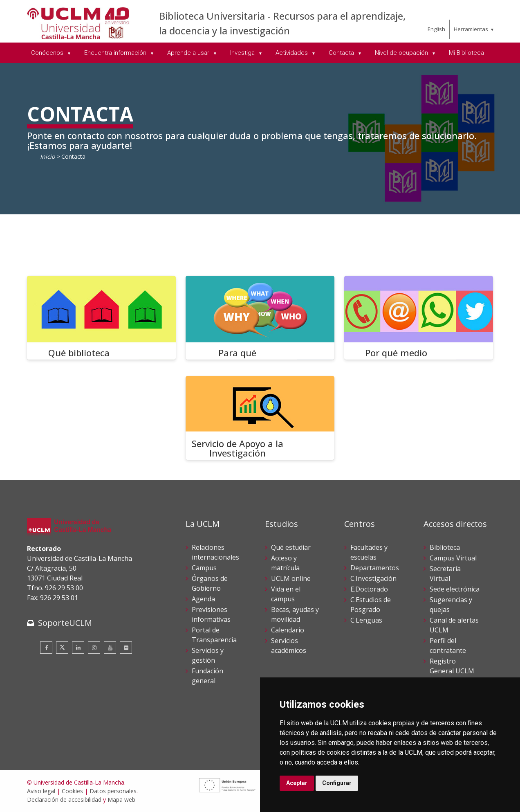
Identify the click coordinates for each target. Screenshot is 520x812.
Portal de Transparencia (214, 635)
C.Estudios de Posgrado (371, 605)
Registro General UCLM (452, 666)
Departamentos (375, 568)
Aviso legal (41, 791)
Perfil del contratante (448, 646)
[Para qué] (260, 318)
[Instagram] (94, 648)
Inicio (47, 156)
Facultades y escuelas (369, 552)
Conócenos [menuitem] (48, 53)
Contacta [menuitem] (342, 53)
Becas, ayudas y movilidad (295, 614)
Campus (204, 568)
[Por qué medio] (419, 318)
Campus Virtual (453, 558)
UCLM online (291, 578)
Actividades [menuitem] (292, 53)
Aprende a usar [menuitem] (189, 53)
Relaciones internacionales (215, 552)
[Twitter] (62, 648)
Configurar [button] (337, 783)
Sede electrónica (455, 589)
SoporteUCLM (65, 623)
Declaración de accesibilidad (64, 800)
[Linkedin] (78, 648)
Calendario (288, 630)
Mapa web (121, 800)
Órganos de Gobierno (210, 583)
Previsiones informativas (211, 614)
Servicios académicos (289, 646)
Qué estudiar (291, 547)
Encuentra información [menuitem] (116, 53)
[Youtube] (110, 648)
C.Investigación (373, 578)
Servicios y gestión (208, 655)
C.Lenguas (366, 620)
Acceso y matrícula (285, 563)
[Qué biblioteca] (101, 318)
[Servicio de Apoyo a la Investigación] (260, 418)
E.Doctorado (369, 589)
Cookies (72, 791)
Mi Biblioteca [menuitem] (466, 53)
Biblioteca (445, 547)
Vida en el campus (286, 594)
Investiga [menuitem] (243, 53)
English (436, 29)
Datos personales (113, 791)
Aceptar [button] (297, 783)
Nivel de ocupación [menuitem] (402, 53)
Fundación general (207, 676)
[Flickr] (126, 648)
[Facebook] (46, 648)
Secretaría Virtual (445, 574)
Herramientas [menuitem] (471, 29)
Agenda (203, 599)
